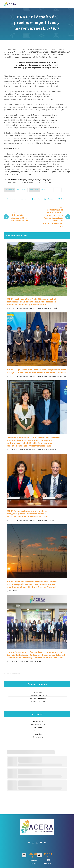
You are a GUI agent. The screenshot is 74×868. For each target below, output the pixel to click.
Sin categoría (53, 308)
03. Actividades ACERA (38, 697)
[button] (69, 4)
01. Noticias (38, 691)
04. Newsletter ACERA (38, 701)
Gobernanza (52, 376)
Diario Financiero (17, 180)
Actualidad (57, 190)
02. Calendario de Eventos (38, 694)
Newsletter (62, 376)
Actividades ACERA (32, 308)
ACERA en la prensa (46, 190)
